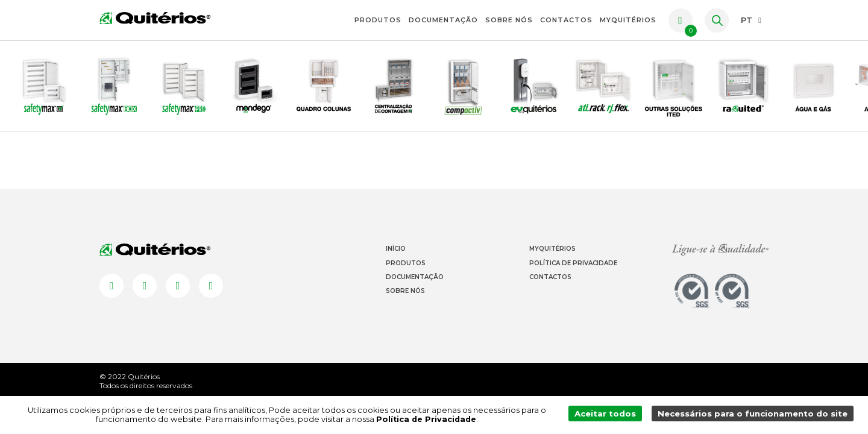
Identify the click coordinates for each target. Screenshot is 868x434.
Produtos (378, 20)
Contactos (566, 20)
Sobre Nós (509, 20)
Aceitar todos (609, 415)
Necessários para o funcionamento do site (754, 415)
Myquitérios (552, 264)
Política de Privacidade (573, 278)
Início (396, 264)
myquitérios (628, 20)
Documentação (443, 20)
